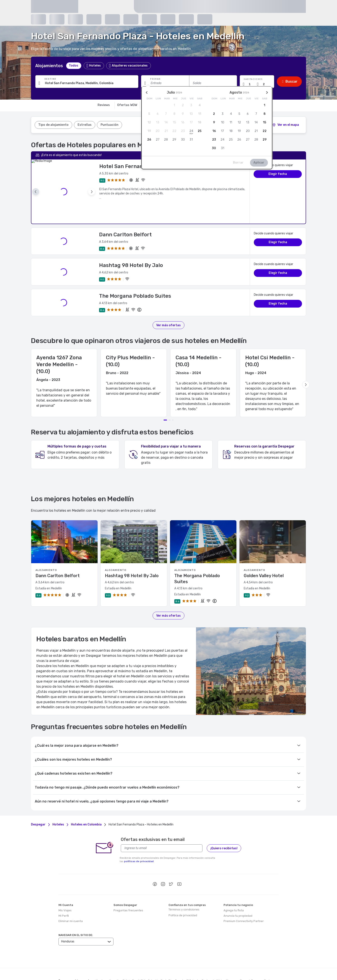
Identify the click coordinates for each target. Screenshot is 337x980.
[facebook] (155, 865)
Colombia (154, 960)
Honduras (102, 960)
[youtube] (179, 865)
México (221, 960)
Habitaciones (253, 79)
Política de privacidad (183, 895)
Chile (144, 960)
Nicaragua (232, 960)
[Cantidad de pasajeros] (265, 84)
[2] (286, 125)
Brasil (136, 960)
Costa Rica (167, 960)
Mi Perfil (64, 896)
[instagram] (163, 865)
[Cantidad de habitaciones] (251, 84)
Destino (50, 79)
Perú (267, 960)
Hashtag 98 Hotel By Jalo (131, 245)
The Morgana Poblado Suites (135, 276)
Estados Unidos (112, 964)
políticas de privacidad (139, 841)
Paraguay (257, 960)
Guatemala (208, 960)
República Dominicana (87, 964)
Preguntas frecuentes (128, 890)
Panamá (245, 960)
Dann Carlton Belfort (125, 214)
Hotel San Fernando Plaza (132, 166)
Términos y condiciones (184, 889)
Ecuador (180, 960)
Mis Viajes (65, 890)
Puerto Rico (66, 964)
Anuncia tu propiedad (238, 896)
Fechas (155, 79)
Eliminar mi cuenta (71, 901)
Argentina (115, 960)
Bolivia (127, 960)
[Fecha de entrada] (165, 83)
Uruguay (128, 964)
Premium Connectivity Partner (244, 901)
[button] (257, 82)
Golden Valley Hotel (264, 555)
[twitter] (171, 865)
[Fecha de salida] (213, 83)
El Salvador (193, 960)
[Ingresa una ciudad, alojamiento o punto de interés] (87, 83)
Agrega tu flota (234, 890)
